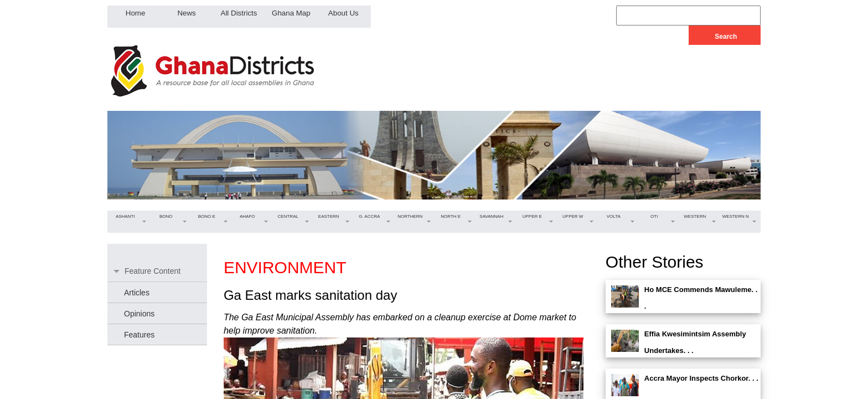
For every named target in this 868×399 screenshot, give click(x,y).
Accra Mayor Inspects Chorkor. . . (701, 378)
